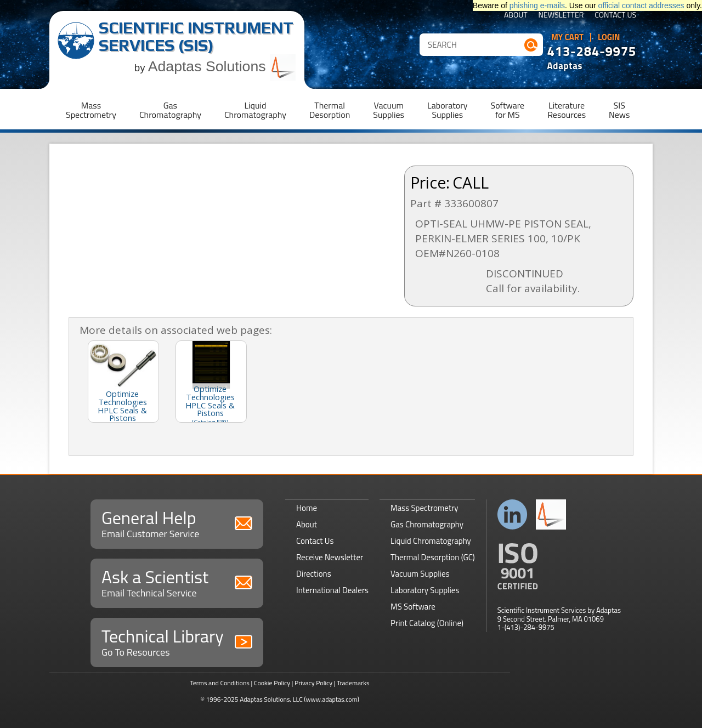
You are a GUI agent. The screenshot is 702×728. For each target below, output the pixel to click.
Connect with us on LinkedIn (513, 514)
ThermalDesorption (330, 110)
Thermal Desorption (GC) (433, 557)
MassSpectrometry (91, 110)
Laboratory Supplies (425, 590)
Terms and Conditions (220, 683)
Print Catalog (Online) (427, 623)
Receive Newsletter (330, 557)
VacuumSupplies (389, 110)
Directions (314, 574)
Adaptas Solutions (222, 66)
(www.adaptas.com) (332, 699)
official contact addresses (641, 5)
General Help (177, 523)
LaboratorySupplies (447, 110)
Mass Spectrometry (424, 508)
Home (307, 508)
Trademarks (353, 683)
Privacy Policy (313, 683)
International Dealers (332, 590)
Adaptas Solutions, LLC (271, 699)
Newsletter (561, 16)
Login (609, 37)
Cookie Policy (272, 683)
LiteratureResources (567, 110)
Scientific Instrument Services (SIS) (196, 36)
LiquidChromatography (255, 110)
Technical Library (177, 641)
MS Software (413, 607)
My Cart (567, 37)
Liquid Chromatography (431, 541)
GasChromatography (170, 110)
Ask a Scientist (177, 582)
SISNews (619, 110)
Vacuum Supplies (420, 574)
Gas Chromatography (427, 524)
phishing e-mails (537, 5)
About (516, 16)
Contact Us (615, 16)
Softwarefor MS (508, 110)
